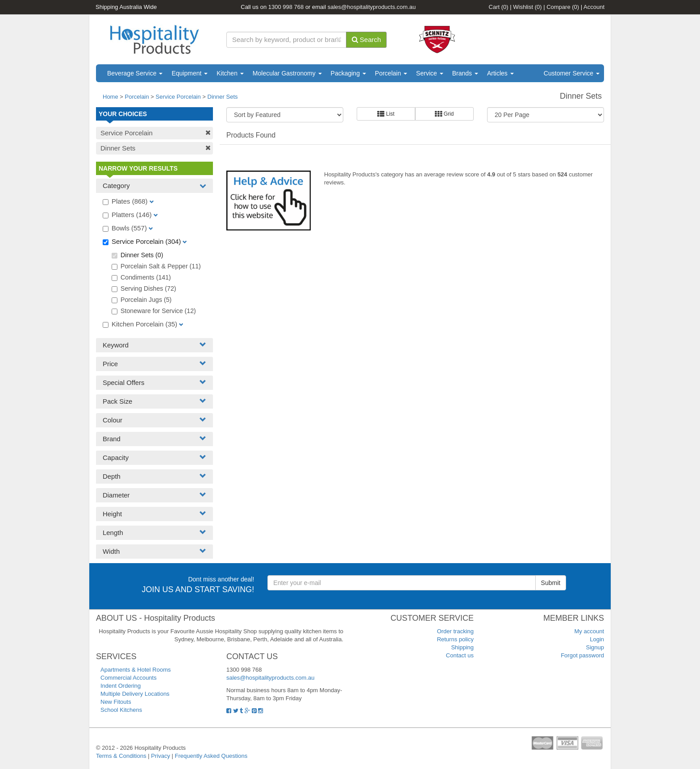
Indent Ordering (121, 686)
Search (367, 40)
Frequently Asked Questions (211, 756)
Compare (563, 7)
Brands (465, 73)
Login (597, 639)
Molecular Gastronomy (287, 73)
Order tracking (455, 631)
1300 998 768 (286, 7)
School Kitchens (121, 710)
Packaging (348, 73)
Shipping (462, 647)
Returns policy (455, 639)
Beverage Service (135, 73)
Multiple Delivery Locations (135, 694)
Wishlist (527, 7)
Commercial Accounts (129, 678)
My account (589, 631)
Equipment (190, 73)
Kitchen (230, 73)
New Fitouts (116, 702)
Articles (500, 73)
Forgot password (582, 655)
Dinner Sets (223, 97)
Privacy (160, 756)
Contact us (460, 655)
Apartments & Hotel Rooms (136, 670)
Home (110, 97)
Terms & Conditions (121, 756)
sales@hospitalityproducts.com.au (372, 7)
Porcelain (391, 73)
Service (430, 73)
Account (594, 7)
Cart (499, 7)
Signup (595, 647)
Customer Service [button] (572, 73)
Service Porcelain (178, 97)
